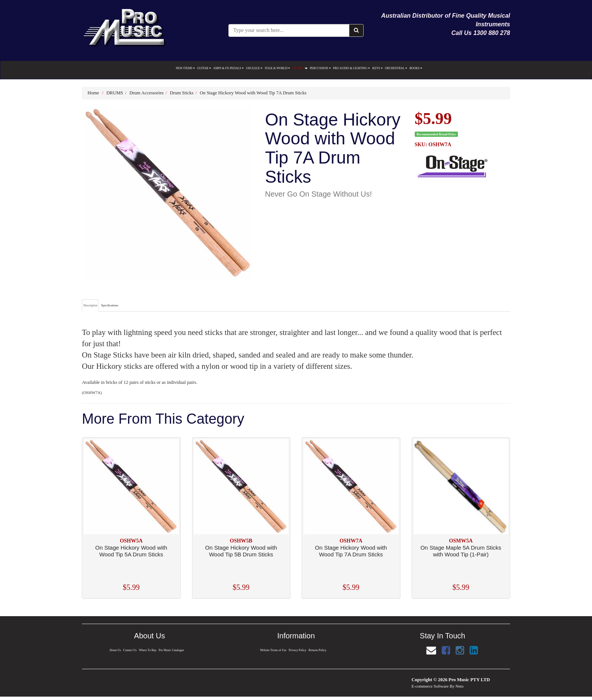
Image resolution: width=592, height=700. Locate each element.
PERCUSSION (320, 68)
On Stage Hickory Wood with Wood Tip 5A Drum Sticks (131, 551)
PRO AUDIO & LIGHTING (352, 68)
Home (93, 93)
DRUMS (300, 68)
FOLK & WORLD (277, 68)
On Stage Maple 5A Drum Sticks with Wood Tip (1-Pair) (461, 551)
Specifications (109, 305)
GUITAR (204, 68)
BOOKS (416, 68)
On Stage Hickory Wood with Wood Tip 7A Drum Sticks (253, 93)
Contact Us (130, 650)
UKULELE (254, 68)
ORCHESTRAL (396, 68)
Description (90, 305)
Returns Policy (318, 650)
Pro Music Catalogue (172, 650)
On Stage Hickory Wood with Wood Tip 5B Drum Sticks (241, 551)
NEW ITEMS (185, 68)
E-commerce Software (430, 686)
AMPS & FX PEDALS (229, 68)
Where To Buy (148, 650)
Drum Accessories (146, 93)
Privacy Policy (298, 650)
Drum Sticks (182, 93)
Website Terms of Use (273, 650)
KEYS (378, 68)
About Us (114, 650)
